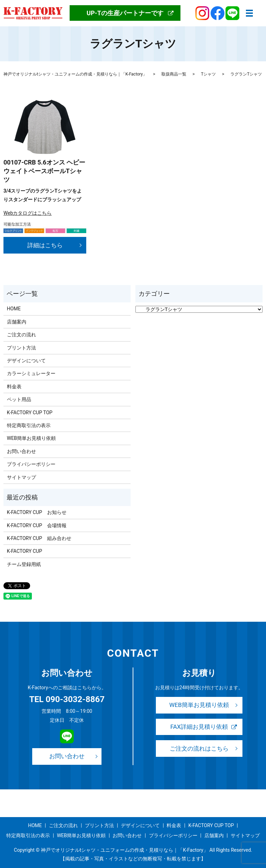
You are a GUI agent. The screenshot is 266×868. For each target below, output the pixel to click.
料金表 (14, 387)
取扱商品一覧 (174, 74)
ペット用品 (19, 399)
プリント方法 (21, 348)
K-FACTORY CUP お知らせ (37, 512)
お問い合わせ (21, 451)
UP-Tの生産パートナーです (125, 13)
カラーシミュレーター (31, 373)
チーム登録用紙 (24, 564)
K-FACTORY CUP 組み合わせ (39, 538)
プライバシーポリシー (31, 464)
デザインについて (26, 361)
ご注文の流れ (21, 335)
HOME (14, 309)
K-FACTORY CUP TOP (30, 413)
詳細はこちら (45, 245)
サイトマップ (21, 477)
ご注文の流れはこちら (199, 749)
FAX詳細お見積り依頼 (199, 727)
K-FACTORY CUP (25, 551)
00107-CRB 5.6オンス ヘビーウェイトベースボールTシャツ (44, 171)
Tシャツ (208, 74)
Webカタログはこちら (28, 213)
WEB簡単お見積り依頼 (31, 438)
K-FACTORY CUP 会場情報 (37, 525)
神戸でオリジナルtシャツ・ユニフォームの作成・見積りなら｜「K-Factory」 (75, 74)
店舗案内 (17, 322)
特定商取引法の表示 (29, 425)
